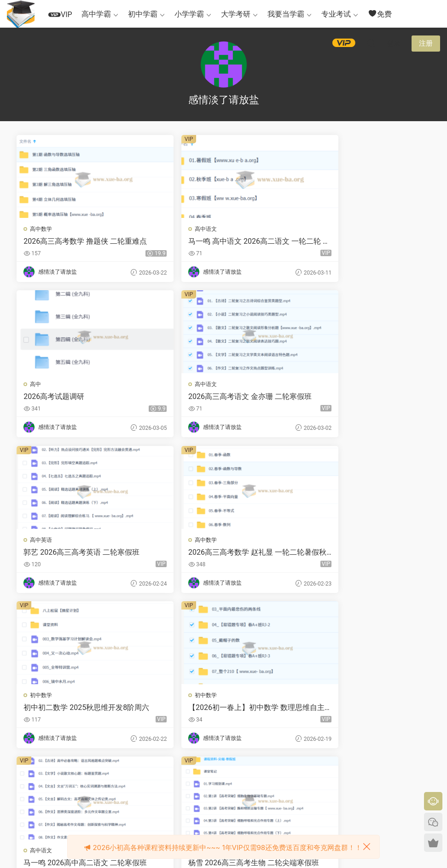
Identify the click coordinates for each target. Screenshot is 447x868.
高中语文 (182, 229)
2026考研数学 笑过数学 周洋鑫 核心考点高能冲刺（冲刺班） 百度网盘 (361, 710)
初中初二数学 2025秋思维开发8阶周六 (80, 554)
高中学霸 (96, 14)
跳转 (292, 775)
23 (221, 775)
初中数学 (42, 541)
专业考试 (336, 14)
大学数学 (182, 698)
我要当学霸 (286, 14)
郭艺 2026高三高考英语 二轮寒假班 (223, 397)
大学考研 (236, 14)
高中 (317, 229)
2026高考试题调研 (336, 241)
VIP (60, 15)
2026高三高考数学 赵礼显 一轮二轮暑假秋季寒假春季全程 (363, 398)
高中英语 (182, 385)
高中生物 (42, 698)
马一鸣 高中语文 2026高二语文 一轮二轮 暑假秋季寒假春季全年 (220, 241)
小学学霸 (189, 14)
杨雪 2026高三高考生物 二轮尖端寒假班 (82, 710)
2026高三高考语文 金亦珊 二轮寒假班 (82, 398)
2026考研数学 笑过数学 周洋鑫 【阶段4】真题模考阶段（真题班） (222, 710)
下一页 (245, 775)
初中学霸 (143, 14)
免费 (380, 14)
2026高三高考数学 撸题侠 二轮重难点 (82, 241)
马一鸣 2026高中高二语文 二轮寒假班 (363, 554)
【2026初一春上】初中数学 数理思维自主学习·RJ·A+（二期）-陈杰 (222, 554)
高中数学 (42, 229)
